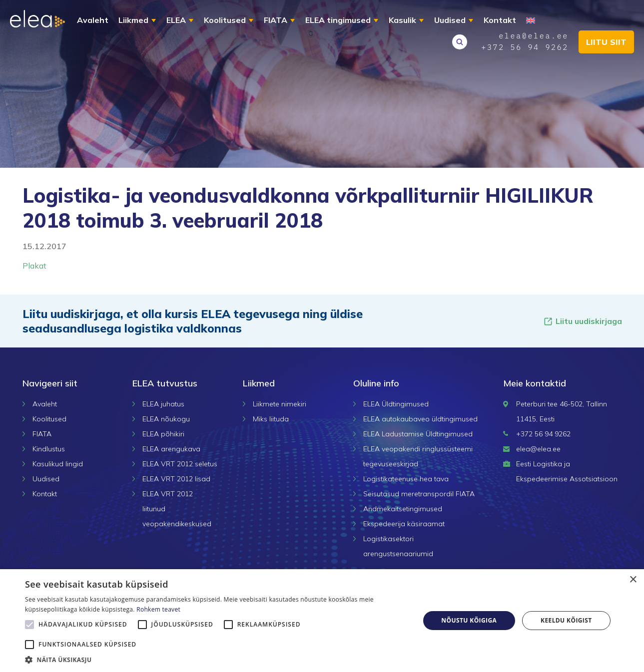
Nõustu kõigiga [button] (469, 620)
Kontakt (500, 20)
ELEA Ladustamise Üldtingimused (418, 434)
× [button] (633, 580)
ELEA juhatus (163, 404)
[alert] (322, 621)
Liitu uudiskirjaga (583, 321)
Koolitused (225, 20)
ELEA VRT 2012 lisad (176, 479)
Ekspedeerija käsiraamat (404, 524)
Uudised (450, 20)
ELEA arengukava (171, 449)
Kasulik (402, 20)
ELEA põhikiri (163, 434)
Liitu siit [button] (606, 42)
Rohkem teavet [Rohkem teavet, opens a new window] (158, 609)
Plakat (34, 266)
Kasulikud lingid (58, 464)
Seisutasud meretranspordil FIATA (419, 494)
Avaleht (93, 20)
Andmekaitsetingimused (403, 509)
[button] (216, 660)
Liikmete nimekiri (280, 404)
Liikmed (133, 20)
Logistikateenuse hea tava (406, 479)
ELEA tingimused (338, 20)
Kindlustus (49, 449)
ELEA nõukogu (166, 419)
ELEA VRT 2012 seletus (180, 464)
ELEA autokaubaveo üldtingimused (420, 419)
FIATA (276, 20)
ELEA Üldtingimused (396, 404)
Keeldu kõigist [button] (566, 620)
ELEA (176, 20)
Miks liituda (271, 419)
